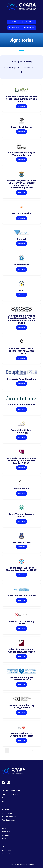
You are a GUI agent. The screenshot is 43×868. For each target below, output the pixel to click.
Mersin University (22, 213)
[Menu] (21, 15)
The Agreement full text (12, 791)
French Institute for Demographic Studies (22, 735)
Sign (4, 839)
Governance (7, 813)
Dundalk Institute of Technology (21, 431)
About (5, 847)
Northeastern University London (21, 622)
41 (27, 751)
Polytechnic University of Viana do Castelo (22, 154)
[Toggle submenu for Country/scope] (18, 68)
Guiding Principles (9, 817)
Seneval (22, 239)
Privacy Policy (8, 850)
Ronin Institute (21, 265)
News (4, 828)
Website (21, 106)
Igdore (21, 290)
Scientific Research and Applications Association (21, 651)
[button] (22, 72)
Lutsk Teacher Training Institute (22, 515)
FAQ (4, 801)
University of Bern (21, 489)
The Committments (10, 794)
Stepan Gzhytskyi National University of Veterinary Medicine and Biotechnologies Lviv (21, 184)
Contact (6, 835)
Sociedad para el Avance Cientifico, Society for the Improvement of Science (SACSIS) (21, 319)
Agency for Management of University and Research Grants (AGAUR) (22, 461)
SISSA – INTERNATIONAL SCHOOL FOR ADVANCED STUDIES (22, 351)
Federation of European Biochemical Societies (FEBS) (22, 569)
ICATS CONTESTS (21, 542)
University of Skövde (21, 127)
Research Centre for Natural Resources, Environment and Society (21, 99)
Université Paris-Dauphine (21, 379)
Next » (34, 751)
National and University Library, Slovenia (22, 706)
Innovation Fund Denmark (21, 405)
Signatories (7, 798)
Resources (6, 832)
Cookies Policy (8, 854)
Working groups (8, 820)
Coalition (6, 809)
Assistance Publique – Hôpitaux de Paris (22, 679)
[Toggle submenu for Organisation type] (38, 68)
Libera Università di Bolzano (21, 596)
